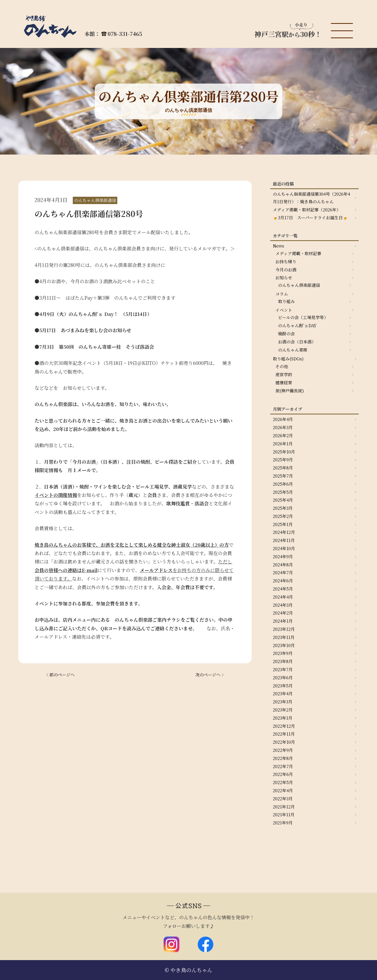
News (278, 246)
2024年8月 (283, 565)
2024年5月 (283, 589)
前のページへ (62, 675)
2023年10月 (284, 645)
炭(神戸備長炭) (290, 391)
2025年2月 (283, 516)
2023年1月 (283, 718)
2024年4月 (283, 597)
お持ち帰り (286, 262)
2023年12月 (284, 629)
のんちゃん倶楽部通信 (299, 285)
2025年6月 (283, 484)
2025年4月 (283, 500)
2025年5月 (283, 492)
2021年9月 (283, 823)
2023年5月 (283, 686)
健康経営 (284, 383)
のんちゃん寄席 (293, 350)
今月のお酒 (286, 270)
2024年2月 (283, 613)
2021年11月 (284, 815)
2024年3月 (283, 605)
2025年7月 (283, 476)
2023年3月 (283, 702)
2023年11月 (284, 637)
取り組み (286, 301)
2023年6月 (283, 678)
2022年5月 (283, 782)
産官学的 (284, 374)
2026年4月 (283, 419)
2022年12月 (284, 726)
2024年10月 (284, 548)
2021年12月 (284, 807)
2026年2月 (283, 436)
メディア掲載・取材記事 (298, 253)
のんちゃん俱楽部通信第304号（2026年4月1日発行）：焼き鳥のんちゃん (311, 198)
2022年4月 (283, 790)
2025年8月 (283, 468)
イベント (284, 310)
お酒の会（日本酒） (297, 342)
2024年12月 (284, 532)
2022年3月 (283, 799)
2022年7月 (283, 766)
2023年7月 (283, 669)
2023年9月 (283, 653)
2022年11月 (284, 734)
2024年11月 (284, 540)
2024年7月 (283, 573)
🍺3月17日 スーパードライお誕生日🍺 (310, 218)
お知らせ (284, 278)
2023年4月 (283, 694)
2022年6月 (283, 774)
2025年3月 (283, 508)
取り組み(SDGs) (288, 359)
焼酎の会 (286, 334)
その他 (282, 366)
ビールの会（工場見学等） (303, 317)
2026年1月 (283, 444)
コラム (282, 294)
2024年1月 (283, 621)
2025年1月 (283, 524)
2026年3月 (283, 427)
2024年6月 (283, 581)
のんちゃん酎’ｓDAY (297, 325)
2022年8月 (283, 758)
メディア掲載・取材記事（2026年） (307, 210)
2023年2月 (283, 710)
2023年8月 (283, 661)
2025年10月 (284, 452)
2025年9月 (283, 460)
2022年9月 (283, 750)
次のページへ (208, 675)
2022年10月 (284, 742)
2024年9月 (283, 557)
